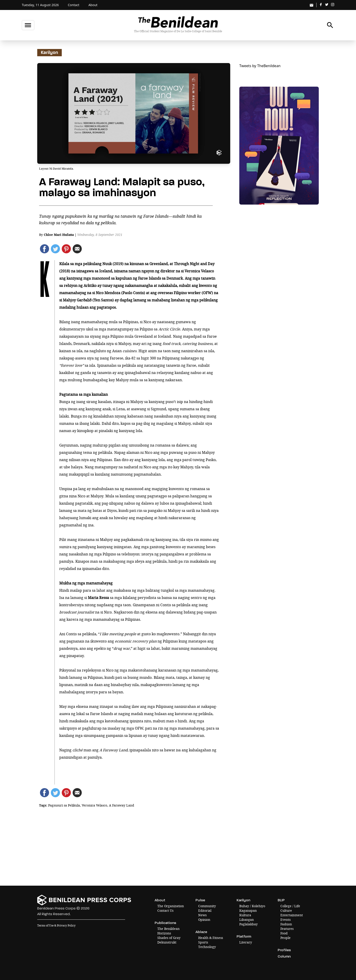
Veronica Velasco (94, 805)
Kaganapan (248, 910)
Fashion (286, 924)
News (202, 915)
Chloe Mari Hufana (59, 235)
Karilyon (49, 53)
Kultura (245, 915)
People (286, 938)
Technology (207, 947)
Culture (286, 910)
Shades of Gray (169, 938)
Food (284, 933)
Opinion (204, 920)
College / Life (290, 906)
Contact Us (165, 910)
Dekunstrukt (167, 942)
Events (286, 920)
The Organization (171, 906)
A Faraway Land (122, 805)
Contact (74, 5)
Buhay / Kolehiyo (252, 906)
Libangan (247, 920)
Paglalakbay (248, 924)
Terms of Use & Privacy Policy (56, 925)
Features (287, 929)
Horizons (164, 933)
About (93, 5)
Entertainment (292, 915)
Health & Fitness (211, 938)
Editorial (205, 910)
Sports (203, 942)
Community (207, 906)
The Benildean (168, 929)
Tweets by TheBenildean (260, 66)
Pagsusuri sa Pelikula (64, 805)
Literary (246, 942)
